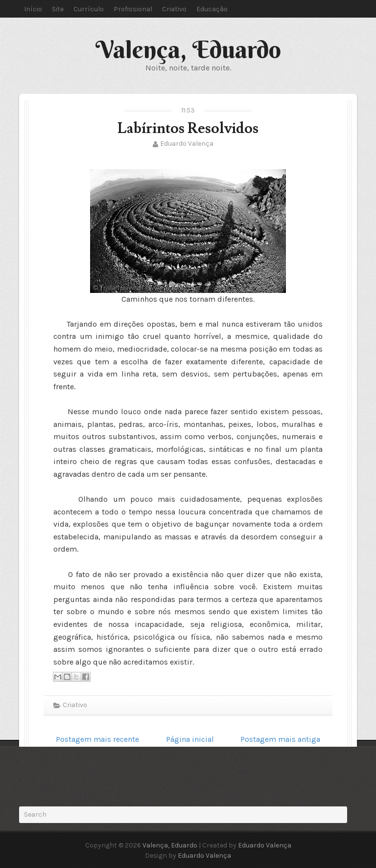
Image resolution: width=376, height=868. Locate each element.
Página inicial (190, 739)
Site (58, 9)
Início (33, 9)
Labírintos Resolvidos (188, 128)
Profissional (133, 9)
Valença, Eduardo (188, 49)
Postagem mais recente (97, 739)
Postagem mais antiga (280, 739)
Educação (212, 9)
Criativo (174, 9)
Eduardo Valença (187, 144)
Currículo (89, 9)
